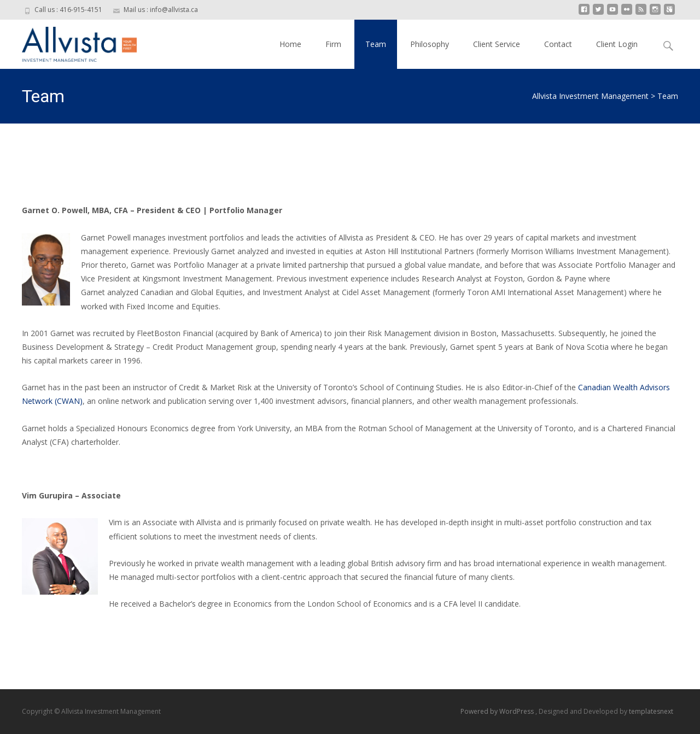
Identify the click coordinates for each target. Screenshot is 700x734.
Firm (333, 44)
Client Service (497, 44)
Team (376, 44)
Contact (558, 44)
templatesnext (651, 711)
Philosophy (430, 44)
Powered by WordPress (498, 711)
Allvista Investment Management (590, 96)
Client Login (617, 44)
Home (290, 44)
